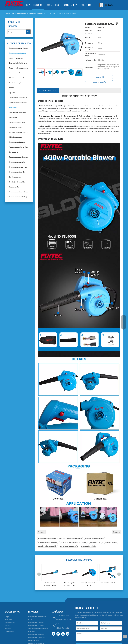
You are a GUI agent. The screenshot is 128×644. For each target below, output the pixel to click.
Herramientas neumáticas (18, 167)
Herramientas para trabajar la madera (20, 197)
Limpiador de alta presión (18, 112)
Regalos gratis (14, 187)
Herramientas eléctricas (17, 53)
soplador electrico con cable (48, 542)
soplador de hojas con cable (47, 546)
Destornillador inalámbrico (18, 63)
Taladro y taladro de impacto (19, 68)
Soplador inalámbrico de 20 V (108, 583)
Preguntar (99, 77)
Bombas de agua (15, 177)
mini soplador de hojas (89, 546)
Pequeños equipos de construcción (20, 157)
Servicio (8, 626)
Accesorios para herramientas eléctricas (20, 147)
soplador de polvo (111, 542)
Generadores (14, 152)
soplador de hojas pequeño (69, 546)
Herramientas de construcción (19, 192)
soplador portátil (96, 542)
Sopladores (13, 107)
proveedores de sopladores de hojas (50, 539)
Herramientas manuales (17, 162)
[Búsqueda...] (17, 32)
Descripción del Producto (48, 91)
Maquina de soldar (15, 127)
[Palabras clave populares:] (101, 5)
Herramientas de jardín (17, 172)
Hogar (7, 617)
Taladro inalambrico (16, 58)
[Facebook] (53, 634)
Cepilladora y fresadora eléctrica (20, 97)
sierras (11, 88)
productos (8, 620)
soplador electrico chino (74, 539)
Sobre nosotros (10, 623)
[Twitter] (58, 634)
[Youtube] (63, 634)
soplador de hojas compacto (95, 539)
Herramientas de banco (17, 122)
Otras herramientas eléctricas (19, 132)
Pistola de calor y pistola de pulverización (20, 102)
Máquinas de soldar (16, 137)
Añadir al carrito (99, 82)
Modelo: (88, 27)
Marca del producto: (88, 32)
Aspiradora (13, 117)
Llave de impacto (15, 73)
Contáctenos (9, 632)
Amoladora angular (16, 83)
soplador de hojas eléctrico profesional (73, 542)
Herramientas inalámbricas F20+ (20, 48)
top (125, 637)
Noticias (8, 629)
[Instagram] (68, 634)
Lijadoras (12, 93)
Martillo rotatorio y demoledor (20, 78)
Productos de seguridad (17, 182)
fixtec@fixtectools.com (64, 620)
